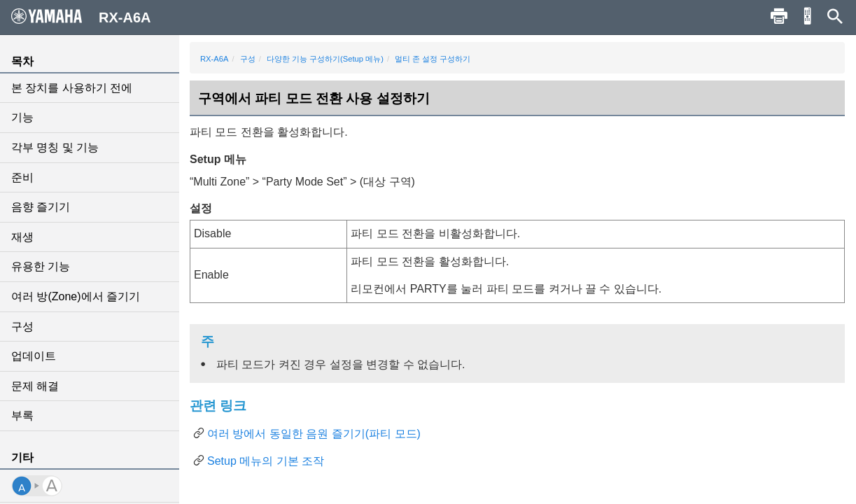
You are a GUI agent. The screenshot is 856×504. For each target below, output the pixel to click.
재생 (22, 237)
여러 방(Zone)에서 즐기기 (76, 296)
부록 (22, 415)
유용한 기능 (41, 266)
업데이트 (34, 356)
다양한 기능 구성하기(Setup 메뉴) (325, 59)
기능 (22, 117)
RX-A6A (214, 59)
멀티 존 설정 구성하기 (433, 59)
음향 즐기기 (41, 207)
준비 (22, 177)
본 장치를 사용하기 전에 (72, 88)
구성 (22, 327)
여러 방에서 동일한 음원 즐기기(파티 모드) (314, 434)
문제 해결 (35, 386)
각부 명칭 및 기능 (55, 147)
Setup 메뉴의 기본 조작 (266, 461)
